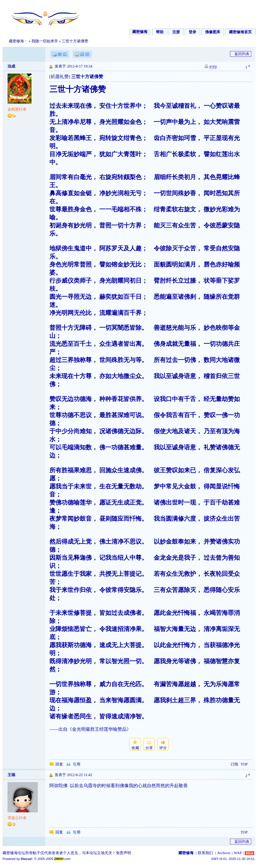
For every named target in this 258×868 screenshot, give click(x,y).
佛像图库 (213, 32)
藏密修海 (140, 32)
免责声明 (123, 853)
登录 (192, 32)
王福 (11, 775)
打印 (213, 67)
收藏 (135, 748)
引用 (77, 764)
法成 (11, 66)
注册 (176, 32)
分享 (149, 748)
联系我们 (205, 853)
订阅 (234, 764)
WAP (238, 853)
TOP (244, 764)
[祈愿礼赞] (60, 77)
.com (62, 859)
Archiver (224, 853)
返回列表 (242, 54)
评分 (163, 748)
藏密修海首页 (240, 32)
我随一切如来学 (45, 41)
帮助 (160, 32)
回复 (59, 764)
